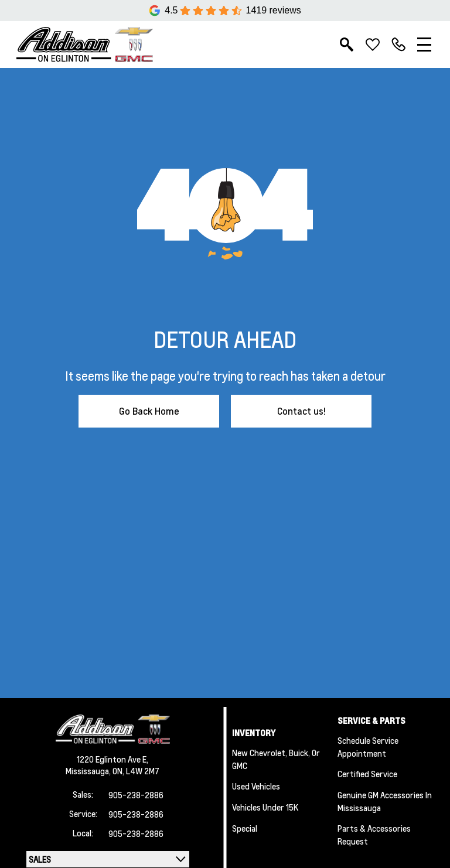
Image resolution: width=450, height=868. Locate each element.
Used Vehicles (256, 786)
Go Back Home (149, 411)
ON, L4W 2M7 (136, 771)
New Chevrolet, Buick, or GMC (276, 759)
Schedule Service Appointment (368, 747)
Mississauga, (89, 771)
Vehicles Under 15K (265, 807)
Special (245, 828)
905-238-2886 (136, 795)
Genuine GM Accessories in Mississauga (385, 801)
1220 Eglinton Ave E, (112, 759)
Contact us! (301, 411)
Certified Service (367, 774)
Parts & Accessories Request (374, 835)
